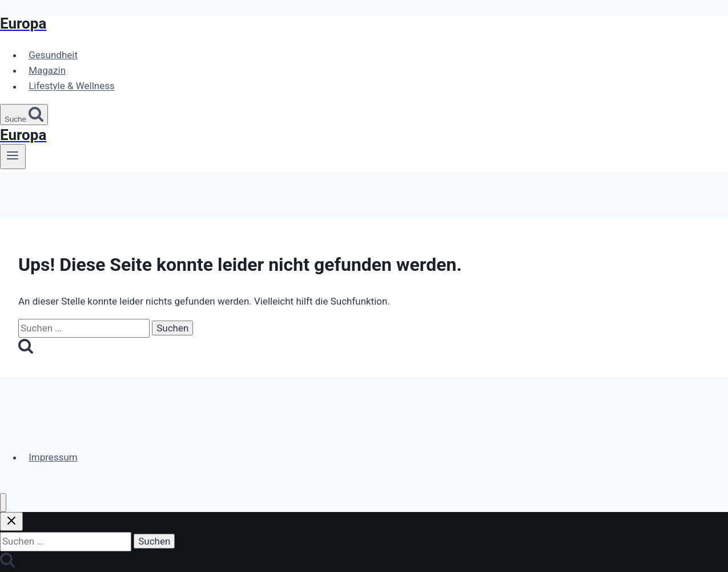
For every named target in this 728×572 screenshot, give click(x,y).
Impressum (53, 457)
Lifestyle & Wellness (72, 86)
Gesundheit (53, 55)
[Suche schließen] (11, 521)
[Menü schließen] (3, 503)
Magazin (47, 70)
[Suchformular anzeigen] (24, 115)
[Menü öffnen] (13, 157)
